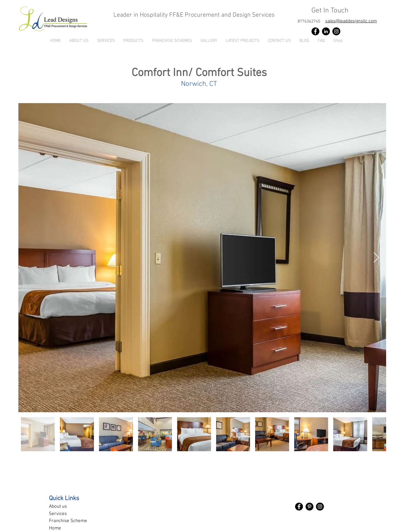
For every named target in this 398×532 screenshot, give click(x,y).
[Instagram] (336, 31)
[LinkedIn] (326, 31)
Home (55, 528)
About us (58, 507)
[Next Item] (376, 258)
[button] (133, 41)
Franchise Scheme (68, 521)
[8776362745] (309, 21)
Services (58, 514)
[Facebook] (315, 31)
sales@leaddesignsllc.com (351, 21)
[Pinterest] (309, 507)
